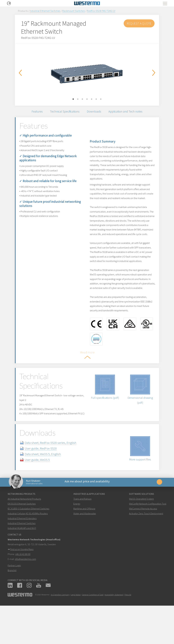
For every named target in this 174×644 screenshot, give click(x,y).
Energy (77, 539)
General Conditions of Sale (93, 630)
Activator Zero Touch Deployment (146, 548)
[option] (87, 72)
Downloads (95, 112)
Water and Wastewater (85, 548)
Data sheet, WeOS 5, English (48, 487)
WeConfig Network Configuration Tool (148, 539)
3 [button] (82, 99)
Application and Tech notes (128, 112)
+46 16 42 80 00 (23, 589)
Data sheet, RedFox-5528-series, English (55, 476)
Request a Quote (139, 23)
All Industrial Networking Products (24, 534)
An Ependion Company (60, 630)
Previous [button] (20, 73)
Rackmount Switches (74, 11)
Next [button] (154, 73)
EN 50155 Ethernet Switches (22, 539)
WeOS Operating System (141, 534)
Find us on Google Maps (22, 584)
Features (34, 112)
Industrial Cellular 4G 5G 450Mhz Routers (28, 548)
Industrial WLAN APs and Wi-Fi (22, 563)
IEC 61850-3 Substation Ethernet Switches (28, 544)
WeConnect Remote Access (143, 544)
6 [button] (96, 99)
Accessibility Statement (114, 630)
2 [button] (78, 99)
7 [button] (101, 99)
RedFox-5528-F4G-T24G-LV (101, 11)
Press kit (128, 630)
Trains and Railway (82, 534)
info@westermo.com (25, 594)
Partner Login (14, 600)
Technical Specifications (63, 112)
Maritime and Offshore (84, 544)
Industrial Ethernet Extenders (22, 553)
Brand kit (12, 605)
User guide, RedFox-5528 (45, 481)
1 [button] (73, 99)
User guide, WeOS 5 (42, 493)
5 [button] (92, 99)
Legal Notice (76, 630)
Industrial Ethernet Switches (45, 11)
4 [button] (87, 99)
